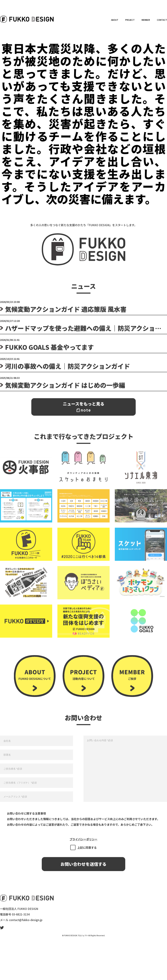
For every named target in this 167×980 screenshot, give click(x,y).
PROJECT (130, 20)
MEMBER (146, 20)
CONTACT (162, 20)
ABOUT (115, 20)
